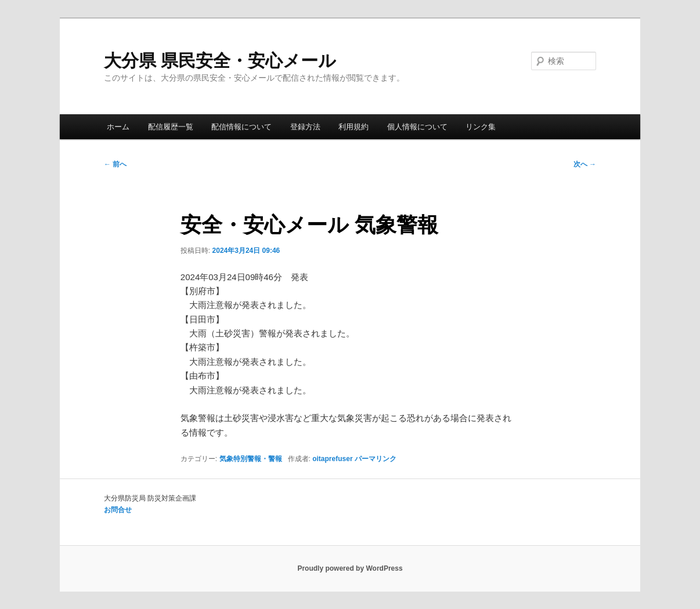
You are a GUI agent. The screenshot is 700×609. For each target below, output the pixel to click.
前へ (115, 164)
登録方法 (305, 127)
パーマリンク (376, 459)
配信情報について (241, 127)
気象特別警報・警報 (251, 459)
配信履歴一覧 (171, 127)
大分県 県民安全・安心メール (220, 61)
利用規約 (353, 127)
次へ (585, 164)
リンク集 (481, 127)
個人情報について (417, 127)
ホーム (118, 127)
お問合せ (118, 510)
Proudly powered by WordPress (350, 568)
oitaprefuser (332, 459)
